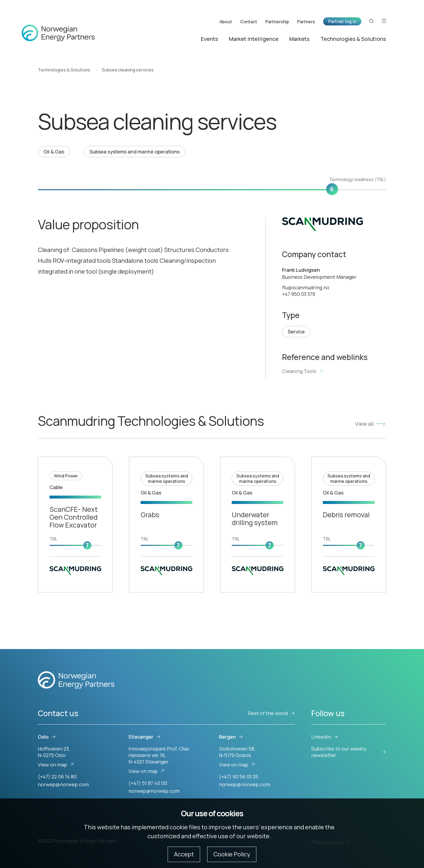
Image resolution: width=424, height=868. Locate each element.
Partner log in (342, 21)
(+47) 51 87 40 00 (148, 783)
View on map (56, 765)
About (226, 21)
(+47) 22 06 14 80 (57, 777)
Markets (299, 39)
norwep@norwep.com (63, 784)
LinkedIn (325, 737)
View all (371, 424)
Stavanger (144, 737)
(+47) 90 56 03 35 (239, 777)
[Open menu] (384, 21)
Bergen (231, 737)
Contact (249, 21)
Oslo (47, 737)
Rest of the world (271, 713)
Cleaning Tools (303, 371)
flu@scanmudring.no (306, 287)
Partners (306, 21)
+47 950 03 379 (299, 294)
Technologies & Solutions (353, 39)
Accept (184, 854)
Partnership (277, 21)
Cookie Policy (232, 854)
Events (210, 39)
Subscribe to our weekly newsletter (349, 752)
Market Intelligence (254, 39)
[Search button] (372, 21)
